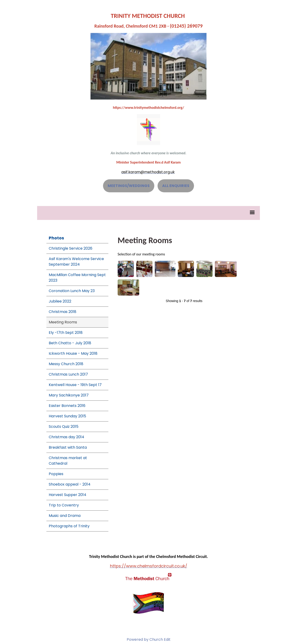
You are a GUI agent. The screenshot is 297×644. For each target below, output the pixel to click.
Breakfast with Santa (68, 447)
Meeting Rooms (63, 322)
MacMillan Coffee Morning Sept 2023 (77, 278)
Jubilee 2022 (60, 301)
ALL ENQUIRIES (176, 186)
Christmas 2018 (63, 312)
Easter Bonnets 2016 (67, 406)
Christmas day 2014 (66, 437)
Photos (56, 238)
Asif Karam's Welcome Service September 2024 (76, 262)
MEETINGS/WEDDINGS (129, 186)
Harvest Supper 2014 (68, 495)
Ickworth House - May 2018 (73, 353)
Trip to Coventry (64, 505)
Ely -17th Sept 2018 (66, 333)
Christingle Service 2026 (71, 248)
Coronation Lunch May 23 (72, 291)
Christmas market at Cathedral (68, 461)
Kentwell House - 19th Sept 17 (75, 385)
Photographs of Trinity (69, 526)
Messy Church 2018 (66, 364)
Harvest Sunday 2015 (67, 416)
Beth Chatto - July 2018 (70, 343)
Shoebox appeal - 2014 (70, 484)
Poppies (56, 474)
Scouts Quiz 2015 (64, 427)
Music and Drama (65, 516)
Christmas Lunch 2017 (68, 374)
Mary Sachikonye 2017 (69, 395)
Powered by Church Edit (149, 639)
